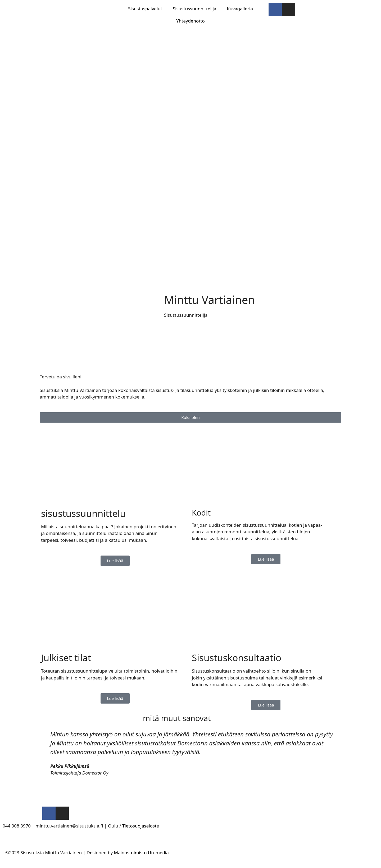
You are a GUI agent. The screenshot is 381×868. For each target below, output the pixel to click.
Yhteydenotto (190, 21)
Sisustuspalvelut (145, 9)
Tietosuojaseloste (141, 826)
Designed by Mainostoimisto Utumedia (128, 853)
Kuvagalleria (240, 9)
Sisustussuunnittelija (194, 9)
